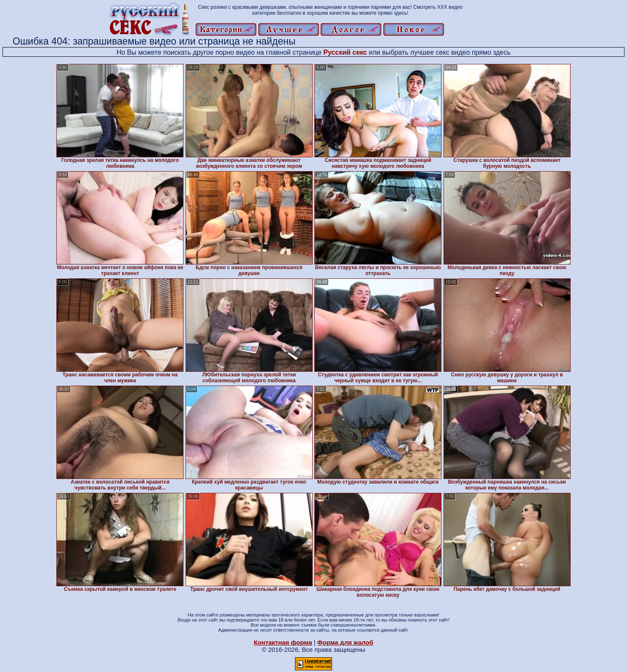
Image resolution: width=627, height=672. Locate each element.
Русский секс (345, 52)
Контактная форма (283, 642)
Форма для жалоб (345, 642)
